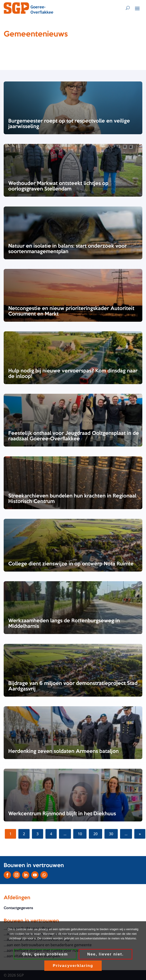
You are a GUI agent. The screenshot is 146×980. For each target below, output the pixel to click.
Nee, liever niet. (105, 954)
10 (80, 834)
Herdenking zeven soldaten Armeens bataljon (63, 751)
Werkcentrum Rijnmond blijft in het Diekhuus (62, 814)
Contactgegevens (18, 908)
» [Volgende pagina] (140, 834)
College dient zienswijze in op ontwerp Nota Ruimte (71, 564)
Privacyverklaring (73, 966)
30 (111, 834)
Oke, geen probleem (45, 954)
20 (95, 834)
